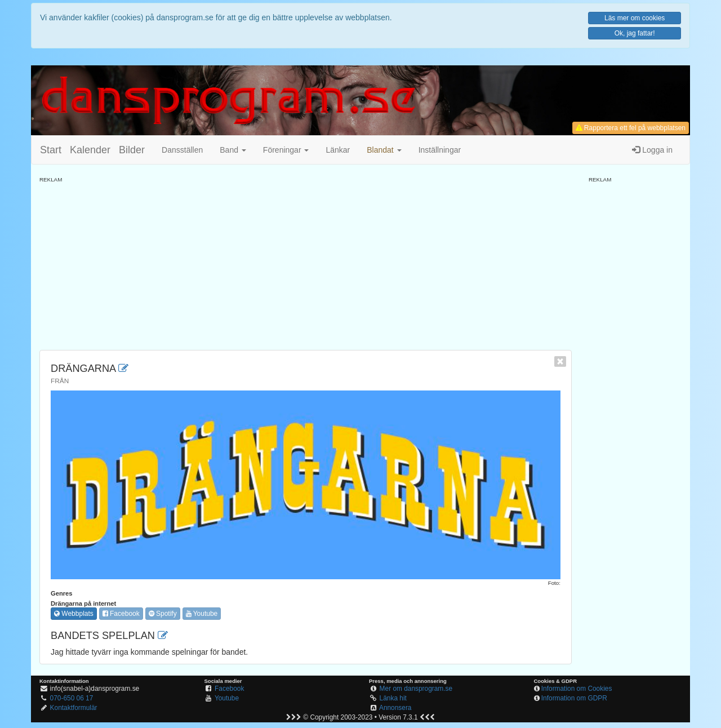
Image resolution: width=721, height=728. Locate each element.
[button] (384, 150)
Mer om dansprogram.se (416, 689)
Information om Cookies (577, 689)
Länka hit (393, 698)
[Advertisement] (306, 263)
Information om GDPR (574, 698)
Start (51, 150)
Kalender (90, 150)
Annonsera (395, 708)
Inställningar (440, 150)
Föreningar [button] (286, 150)
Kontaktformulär (74, 708)
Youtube (202, 614)
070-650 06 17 (72, 698)
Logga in (652, 150)
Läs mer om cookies (635, 18)
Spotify (163, 614)
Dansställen (182, 150)
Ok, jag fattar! (635, 33)
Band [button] (233, 150)
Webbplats (74, 614)
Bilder (132, 150)
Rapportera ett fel (631, 128)
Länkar (338, 150)
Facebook (121, 614)
